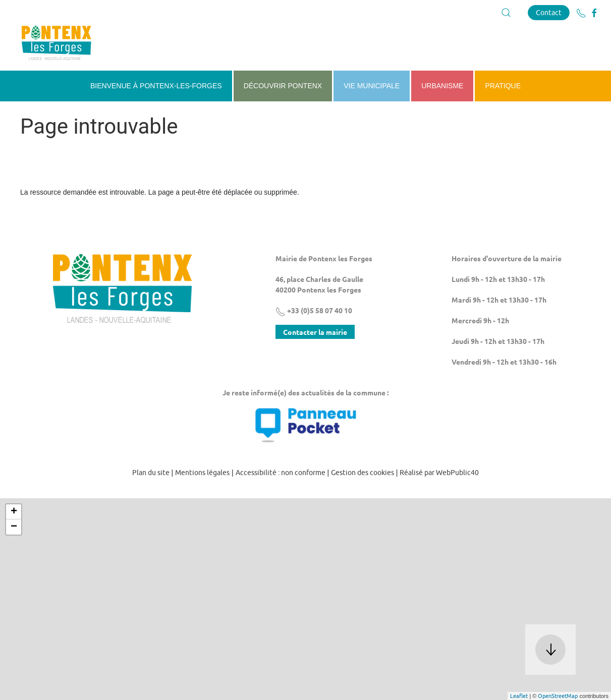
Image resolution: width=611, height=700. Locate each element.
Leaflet (519, 696)
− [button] (14, 527)
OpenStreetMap (558, 696)
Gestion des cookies (363, 473)
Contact (549, 12)
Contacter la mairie (315, 332)
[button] (506, 13)
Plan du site (151, 473)
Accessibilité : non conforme (281, 473)
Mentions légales (202, 473)
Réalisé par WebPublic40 (439, 473)
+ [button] (14, 512)
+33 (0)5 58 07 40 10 (314, 310)
